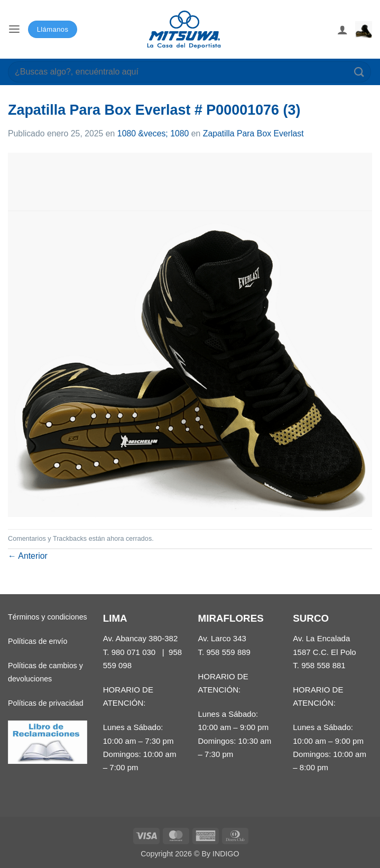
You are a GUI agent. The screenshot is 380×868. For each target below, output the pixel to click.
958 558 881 (323, 665)
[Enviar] (359, 72)
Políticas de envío (38, 641)
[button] (14, 29)
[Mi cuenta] (342, 30)
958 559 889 (228, 652)
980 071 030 (134, 652)
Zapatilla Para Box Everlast (253, 133)
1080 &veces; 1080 (153, 133)
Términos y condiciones (48, 617)
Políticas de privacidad (46, 703)
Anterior (28, 556)
